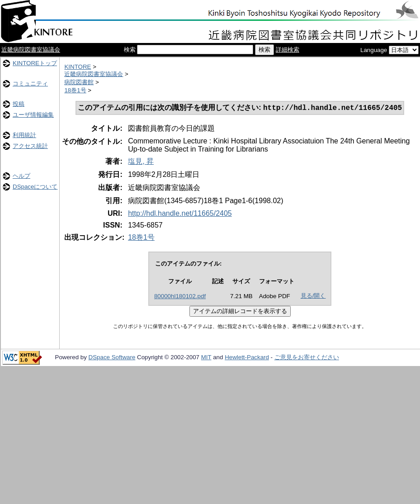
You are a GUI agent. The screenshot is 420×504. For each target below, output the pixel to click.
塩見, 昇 (141, 162)
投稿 (19, 104)
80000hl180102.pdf (180, 297)
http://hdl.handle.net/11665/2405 (180, 214)
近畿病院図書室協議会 (31, 50)
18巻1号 (75, 90)
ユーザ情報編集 (33, 115)
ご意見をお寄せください (307, 358)
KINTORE (78, 67)
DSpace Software (112, 358)
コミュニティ (30, 83)
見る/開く (313, 297)
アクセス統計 (30, 146)
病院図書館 (79, 82)
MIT (206, 358)
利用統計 (24, 135)
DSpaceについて (35, 187)
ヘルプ (21, 176)
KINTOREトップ (35, 63)
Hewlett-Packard (247, 358)
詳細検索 (288, 50)
